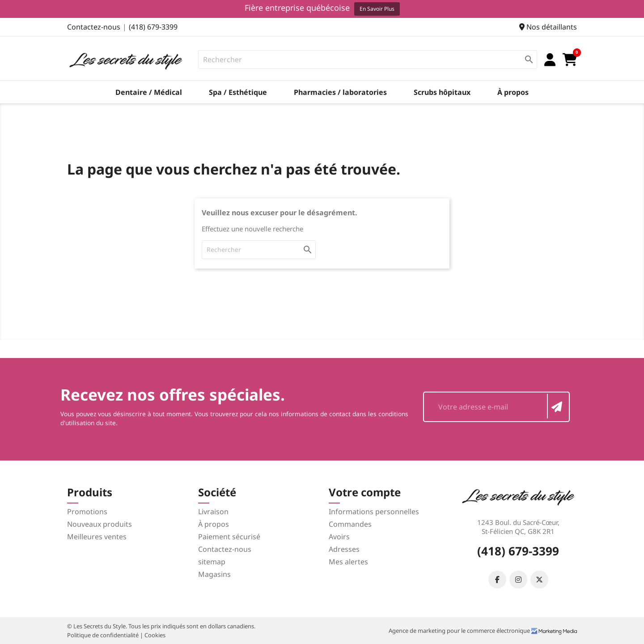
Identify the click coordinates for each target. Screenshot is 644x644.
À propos (513, 92)
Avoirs (339, 537)
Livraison (213, 512)
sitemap (212, 562)
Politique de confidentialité (104, 635)
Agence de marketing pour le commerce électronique (460, 631)
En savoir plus (377, 9)
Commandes (350, 524)
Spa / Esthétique (238, 92)
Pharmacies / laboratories (340, 92)
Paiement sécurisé (229, 537)
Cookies (155, 635)
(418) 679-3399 (153, 27)
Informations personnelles (374, 512)
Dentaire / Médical (149, 92)
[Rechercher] (368, 60)
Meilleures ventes (97, 537)
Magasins (214, 574)
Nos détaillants (548, 27)
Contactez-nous (94, 27)
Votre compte (365, 492)
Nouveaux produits (100, 524)
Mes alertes (348, 562)
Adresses (344, 549)
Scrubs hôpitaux (442, 92)
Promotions (87, 512)
